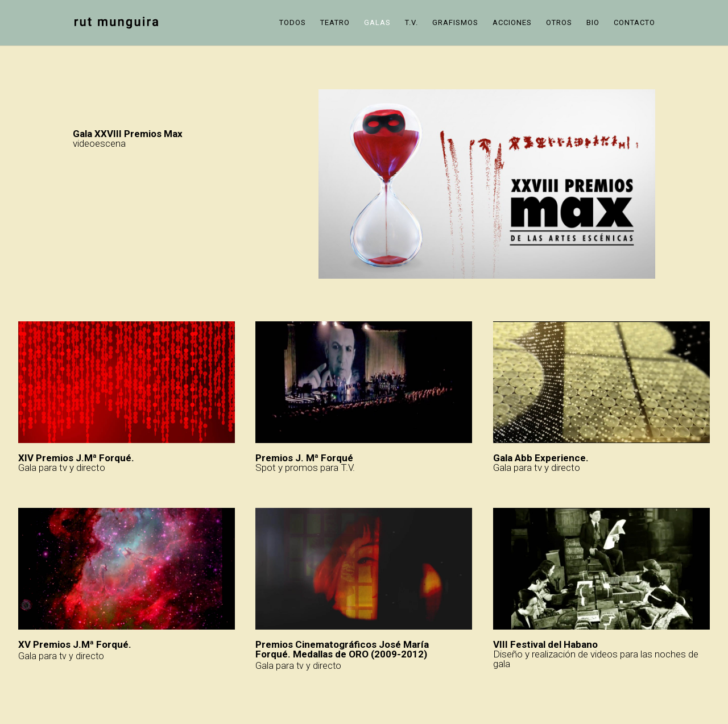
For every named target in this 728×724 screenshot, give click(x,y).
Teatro (335, 23)
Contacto (634, 23)
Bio (593, 23)
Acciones (512, 23)
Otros (559, 23)
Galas (377, 23)
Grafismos (455, 23)
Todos (293, 23)
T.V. (411, 23)
